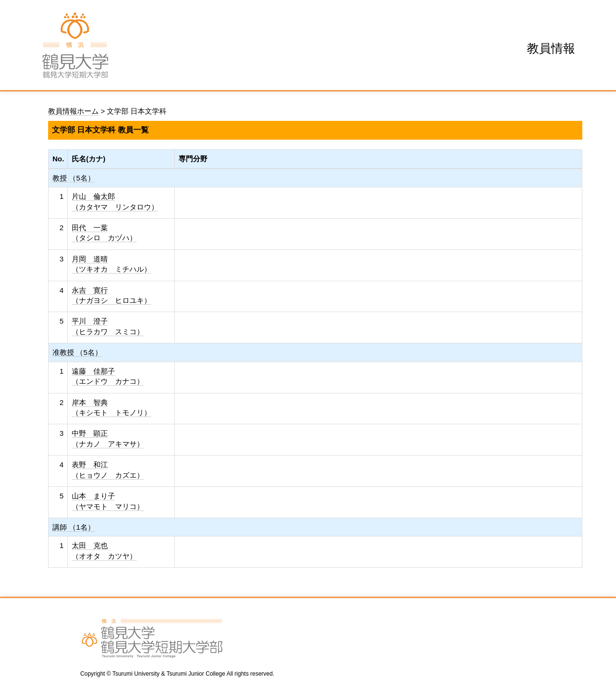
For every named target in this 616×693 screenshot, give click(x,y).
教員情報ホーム (73, 111)
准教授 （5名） (77, 352)
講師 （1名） (74, 527)
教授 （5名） (74, 178)
